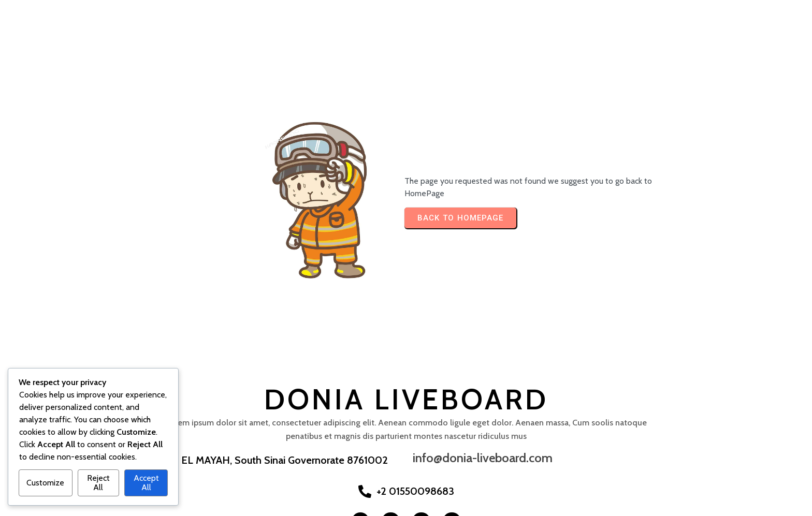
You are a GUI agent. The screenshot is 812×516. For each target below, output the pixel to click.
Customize (45, 483)
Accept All (146, 483)
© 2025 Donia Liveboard (53, 506)
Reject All (98, 483)
